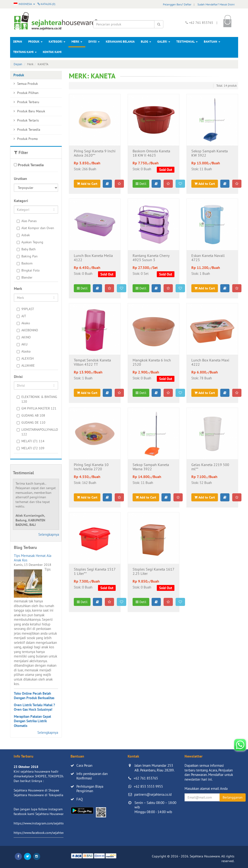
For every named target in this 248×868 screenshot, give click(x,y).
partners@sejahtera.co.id (153, 794)
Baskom (25, 263)
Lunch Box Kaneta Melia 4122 (93, 258)
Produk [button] (35, 42)
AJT (21, 316)
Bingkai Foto (28, 270)
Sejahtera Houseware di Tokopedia (38, 795)
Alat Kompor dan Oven (35, 228)
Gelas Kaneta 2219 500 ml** (210, 467)
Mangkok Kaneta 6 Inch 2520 (152, 362)
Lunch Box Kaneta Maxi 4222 (210, 362)
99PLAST (25, 309)
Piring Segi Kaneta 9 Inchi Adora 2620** (95, 153)
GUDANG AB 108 (31, 415)
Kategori (57, 42)
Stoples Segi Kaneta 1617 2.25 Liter (153, 572)
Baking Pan (27, 256)
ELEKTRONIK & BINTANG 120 (37, 399)
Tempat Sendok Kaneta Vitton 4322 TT (92, 362)
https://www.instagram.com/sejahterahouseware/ (49, 823)
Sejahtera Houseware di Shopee (36, 790)
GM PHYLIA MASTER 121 (37, 408)
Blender (25, 277)
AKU (22, 344)
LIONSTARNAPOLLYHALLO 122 (37, 432)
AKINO (24, 337)
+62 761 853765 (146, 778)
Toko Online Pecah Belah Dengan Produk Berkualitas (34, 696)
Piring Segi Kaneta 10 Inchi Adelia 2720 (91, 467)
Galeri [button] (164, 42)
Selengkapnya (49, 534)
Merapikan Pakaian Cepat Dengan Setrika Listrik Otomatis (32, 721)
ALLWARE (26, 365)
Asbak (23, 235)
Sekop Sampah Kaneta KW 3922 (210, 153)
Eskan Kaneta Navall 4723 (208, 258)
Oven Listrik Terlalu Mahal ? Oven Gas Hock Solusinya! (34, 707)
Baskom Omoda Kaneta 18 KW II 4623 (151, 153)
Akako (23, 323)
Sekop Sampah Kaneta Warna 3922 (151, 467)
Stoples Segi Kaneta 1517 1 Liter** (95, 572)
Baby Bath (26, 249)
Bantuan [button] (212, 42)
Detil (141, 184)
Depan (18, 42)
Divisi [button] (94, 42)
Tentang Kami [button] (25, 52)
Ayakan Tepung (30, 242)
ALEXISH (25, 358)
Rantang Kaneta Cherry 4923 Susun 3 (151, 258)
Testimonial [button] (187, 42)
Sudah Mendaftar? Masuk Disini (216, 4)
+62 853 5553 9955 (148, 786)
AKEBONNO (27, 330)
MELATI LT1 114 (31, 441)
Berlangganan (233, 797)
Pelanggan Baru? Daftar (177, 4)
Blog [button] (146, 42)
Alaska (24, 351)
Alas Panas (27, 221)
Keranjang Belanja (120, 42)
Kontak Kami (52, 52)
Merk (77, 42)
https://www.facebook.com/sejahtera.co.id (43, 833)
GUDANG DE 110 (31, 422)
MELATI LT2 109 (31, 448)
